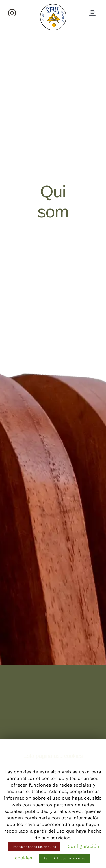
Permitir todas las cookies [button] (64, 858)
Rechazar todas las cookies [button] (34, 847)
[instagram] (12, 13)
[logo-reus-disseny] (53, 5)
